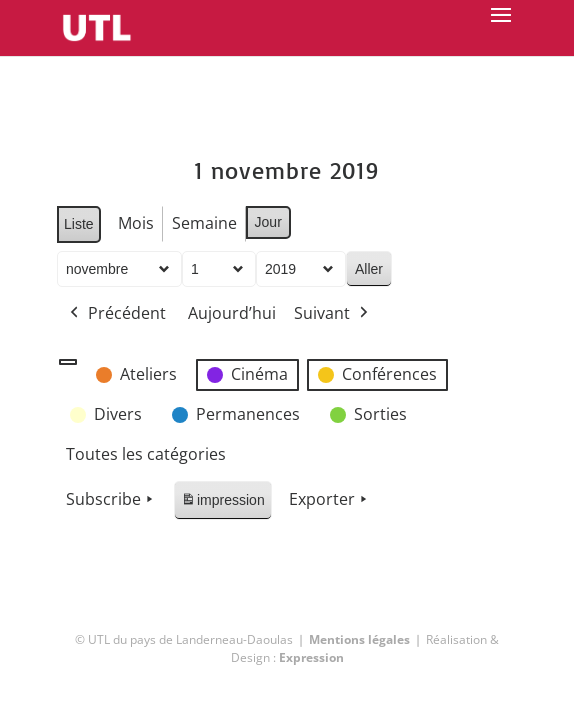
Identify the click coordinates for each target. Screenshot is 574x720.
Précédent (116, 314)
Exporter (330, 500)
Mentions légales (359, 639)
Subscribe (111, 500)
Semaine (204, 223)
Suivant (333, 314)
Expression (311, 657)
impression (222, 503)
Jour (268, 222)
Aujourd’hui (232, 313)
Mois (136, 223)
